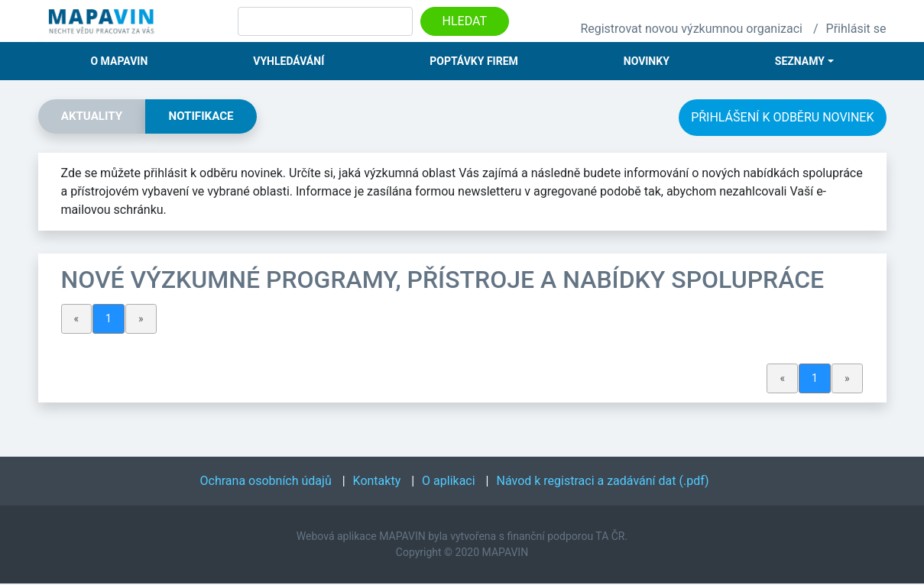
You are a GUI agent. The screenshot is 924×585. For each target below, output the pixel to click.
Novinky (647, 61)
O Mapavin (119, 61)
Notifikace (211, 117)
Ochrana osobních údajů (266, 482)
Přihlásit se (856, 29)
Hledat (465, 21)
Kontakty (377, 482)
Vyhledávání (289, 61)
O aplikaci (449, 482)
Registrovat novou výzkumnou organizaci (691, 29)
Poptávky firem (474, 61)
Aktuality (95, 117)
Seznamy (800, 61)
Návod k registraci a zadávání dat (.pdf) (603, 482)
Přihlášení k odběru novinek (782, 117)
